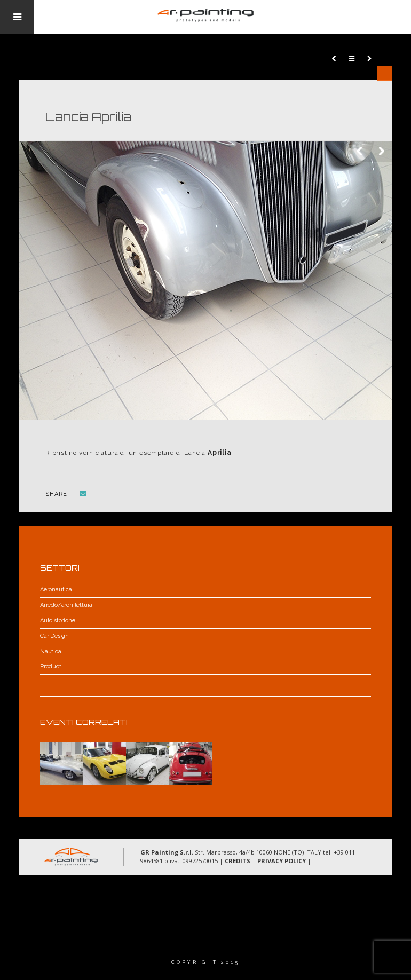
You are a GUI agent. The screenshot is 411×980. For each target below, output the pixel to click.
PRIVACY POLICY (282, 861)
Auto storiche (57, 621)
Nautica (51, 651)
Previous (360, 152)
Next (382, 152)
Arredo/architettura (66, 605)
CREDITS (238, 861)
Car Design (54, 636)
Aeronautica (56, 590)
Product (51, 666)
